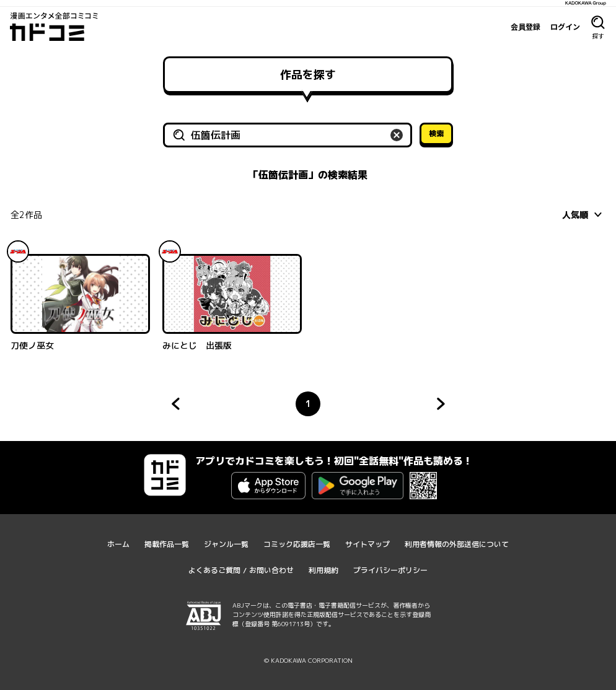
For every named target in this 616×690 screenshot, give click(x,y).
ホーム (118, 544)
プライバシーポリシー (390, 570)
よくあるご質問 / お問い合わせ (241, 570)
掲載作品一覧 (167, 544)
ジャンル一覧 (226, 544)
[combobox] (584, 214)
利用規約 (323, 570)
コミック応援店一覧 (297, 544)
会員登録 (526, 27)
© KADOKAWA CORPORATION (308, 660)
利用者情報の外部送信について (457, 544)
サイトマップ (367, 544)
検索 (436, 133)
